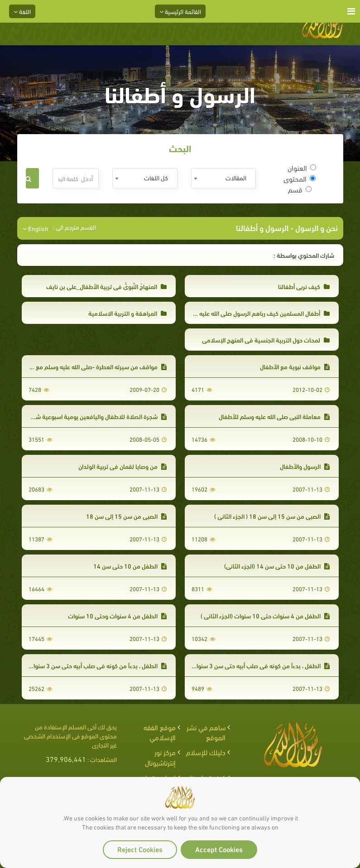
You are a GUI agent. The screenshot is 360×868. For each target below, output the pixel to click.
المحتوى (300, 178)
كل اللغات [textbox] (156, 177)
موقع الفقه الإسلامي (160, 732)
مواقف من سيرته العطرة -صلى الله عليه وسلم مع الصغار (93, 366)
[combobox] (223, 178)
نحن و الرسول (316, 227)
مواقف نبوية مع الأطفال (295, 366)
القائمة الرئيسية (180, 11)
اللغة (22, 11)
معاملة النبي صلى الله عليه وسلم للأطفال (274, 416)
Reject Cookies (140, 849)
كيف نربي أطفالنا (304, 286)
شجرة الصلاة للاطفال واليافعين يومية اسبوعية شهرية (96, 416)
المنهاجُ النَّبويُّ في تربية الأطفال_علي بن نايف (106, 286)
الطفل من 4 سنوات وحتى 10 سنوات (117, 615)
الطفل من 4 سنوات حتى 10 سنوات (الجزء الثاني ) (265, 615)
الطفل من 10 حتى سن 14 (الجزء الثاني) (277, 566)
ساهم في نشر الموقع (206, 732)
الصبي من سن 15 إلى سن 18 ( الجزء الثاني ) (272, 516)
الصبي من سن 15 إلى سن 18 (126, 516)
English (36, 228)
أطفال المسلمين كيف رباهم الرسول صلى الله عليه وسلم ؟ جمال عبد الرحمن (234, 313)
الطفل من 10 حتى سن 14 (130, 566)
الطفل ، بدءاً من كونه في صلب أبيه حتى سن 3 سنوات (97, 665)
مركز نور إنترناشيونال (160, 757)
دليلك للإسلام (206, 752)
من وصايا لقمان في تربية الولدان (122, 466)
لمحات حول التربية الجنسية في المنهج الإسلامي (266, 340)
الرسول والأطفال (305, 466)
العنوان (302, 168)
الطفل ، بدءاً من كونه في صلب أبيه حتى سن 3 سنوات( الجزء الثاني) (244, 665)
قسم (300, 189)
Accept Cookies (219, 849)
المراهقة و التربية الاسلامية (127, 313)
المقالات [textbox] (236, 177)
